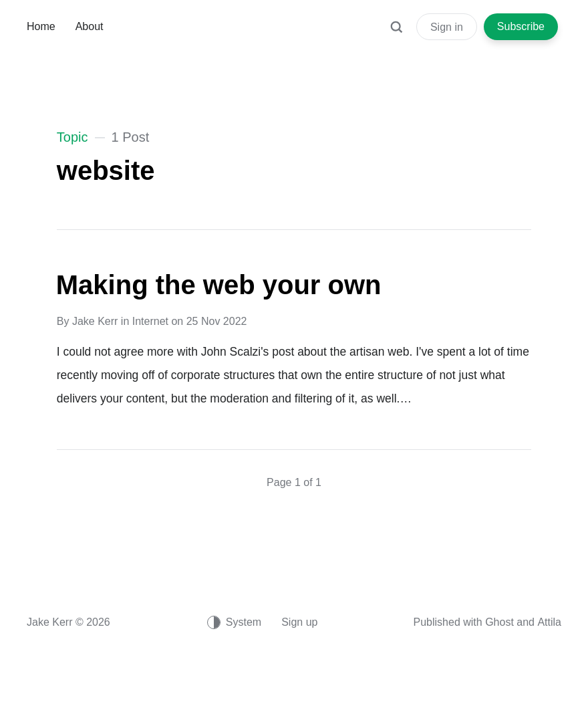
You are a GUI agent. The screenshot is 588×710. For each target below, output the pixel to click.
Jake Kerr (95, 321)
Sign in (447, 27)
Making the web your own (219, 285)
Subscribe (521, 26)
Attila (549, 622)
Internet (150, 321)
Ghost (499, 622)
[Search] (396, 33)
